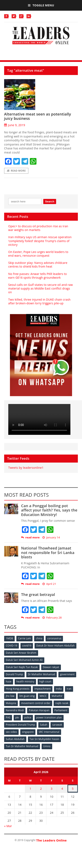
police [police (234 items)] (28, 717)
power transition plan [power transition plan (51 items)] (49, 717)
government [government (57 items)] (67, 674)
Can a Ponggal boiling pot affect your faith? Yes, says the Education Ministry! (49, 510)
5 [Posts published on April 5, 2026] (73, 789)
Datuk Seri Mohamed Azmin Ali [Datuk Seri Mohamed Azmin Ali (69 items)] (24, 660)
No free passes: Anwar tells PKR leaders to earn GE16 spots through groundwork (38, 276)
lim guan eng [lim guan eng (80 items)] (27, 696)
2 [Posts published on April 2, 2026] (41, 789)
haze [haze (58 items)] (9, 682)
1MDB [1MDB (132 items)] (9, 638)
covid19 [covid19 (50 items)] (27, 646)
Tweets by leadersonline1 (26, 468)
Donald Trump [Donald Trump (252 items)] (14, 674)
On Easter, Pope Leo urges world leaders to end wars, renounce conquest (38, 254)
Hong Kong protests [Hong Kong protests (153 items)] (18, 689)
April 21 (49, 584)
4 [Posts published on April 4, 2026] (62, 789)
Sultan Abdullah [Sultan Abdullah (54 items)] (15, 739)
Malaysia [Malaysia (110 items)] (11, 703)
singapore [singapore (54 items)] (28, 732)
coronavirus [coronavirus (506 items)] (54, 638)
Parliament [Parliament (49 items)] (61, 710)
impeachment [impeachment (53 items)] (43, 689)
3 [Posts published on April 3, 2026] (52, 789)
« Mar (8, 826)
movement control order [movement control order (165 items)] (36, 703)
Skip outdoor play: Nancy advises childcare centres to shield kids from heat (38, 265)
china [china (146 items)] (39, 638)
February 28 (52, 618)
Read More (16, 171)
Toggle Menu (41, 5)
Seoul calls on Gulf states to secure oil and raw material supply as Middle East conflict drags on (41, 288)
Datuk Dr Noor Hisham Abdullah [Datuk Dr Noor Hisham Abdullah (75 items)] (55, 646)
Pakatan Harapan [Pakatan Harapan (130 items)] (39, 710)
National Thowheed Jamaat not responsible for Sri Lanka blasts (48, 552)
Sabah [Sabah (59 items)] (44, 725)
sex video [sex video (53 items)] (11, 732)
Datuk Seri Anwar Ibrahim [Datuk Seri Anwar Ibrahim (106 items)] (21, 653)
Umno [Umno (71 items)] (47, 746)
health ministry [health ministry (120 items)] (25, 682)
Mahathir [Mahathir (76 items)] (57, 696)
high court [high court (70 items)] (45, 682)
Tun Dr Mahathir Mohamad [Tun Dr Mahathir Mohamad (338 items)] (22, 746)
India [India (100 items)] (59, 689)
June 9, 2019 (15, 125)
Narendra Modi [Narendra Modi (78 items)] (15, 710)
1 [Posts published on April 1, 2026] (30, 789)
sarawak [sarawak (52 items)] (57, 725)
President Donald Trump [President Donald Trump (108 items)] (20, 725)
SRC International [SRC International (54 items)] (49, 732)
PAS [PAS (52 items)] (8, 717)
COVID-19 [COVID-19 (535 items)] (11, 646)
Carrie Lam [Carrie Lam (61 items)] (25, 638)
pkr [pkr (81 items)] (17, 717)
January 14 (51, 537)
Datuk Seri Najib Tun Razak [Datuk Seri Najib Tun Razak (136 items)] (22, 667)
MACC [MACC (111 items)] (43, 696)
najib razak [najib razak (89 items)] (62, 703)
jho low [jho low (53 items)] (10, 696)
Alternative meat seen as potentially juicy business (38, 116)
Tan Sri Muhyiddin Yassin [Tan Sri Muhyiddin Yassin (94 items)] (45, 739)
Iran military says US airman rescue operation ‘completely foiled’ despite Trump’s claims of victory (40, 241)
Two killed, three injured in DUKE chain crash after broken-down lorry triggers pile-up (39, 301)
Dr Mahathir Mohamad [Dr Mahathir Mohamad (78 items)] (42, 674)
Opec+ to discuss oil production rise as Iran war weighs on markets (38, 228)
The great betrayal (38, 594)
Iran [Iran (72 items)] (69, 689)
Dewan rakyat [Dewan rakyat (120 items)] (51, 667)
